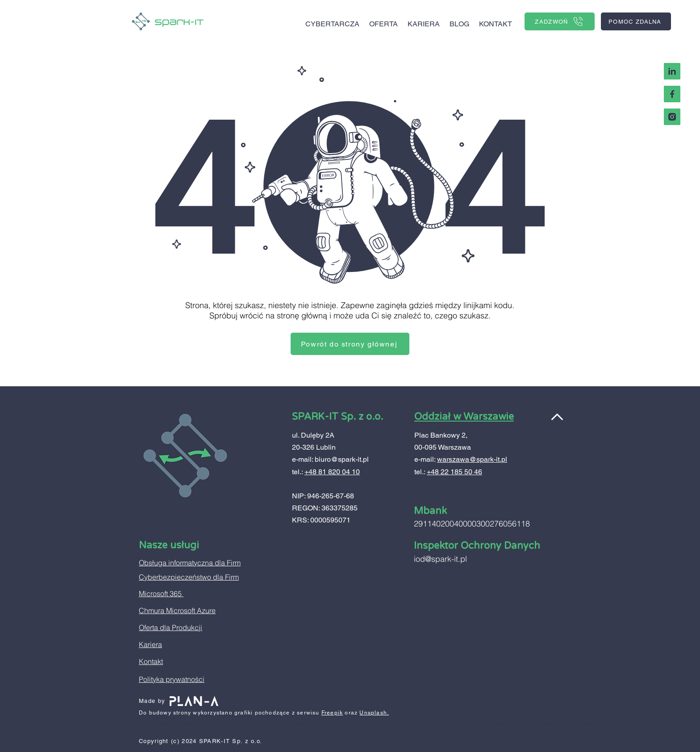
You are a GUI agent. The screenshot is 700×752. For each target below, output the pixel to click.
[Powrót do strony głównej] (350, 344)
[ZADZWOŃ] (560, 21)
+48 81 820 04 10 (332, 472)
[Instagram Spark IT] (672, 117)
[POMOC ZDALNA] (636, 21)
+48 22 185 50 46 (454, 472)
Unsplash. (374, 713)
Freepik (332, 713)
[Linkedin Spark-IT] (672, 71)
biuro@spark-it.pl (342, 459)
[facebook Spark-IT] (672, 94)
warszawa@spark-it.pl (472, 459)
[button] (383, 20)
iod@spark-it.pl (440, 559)
